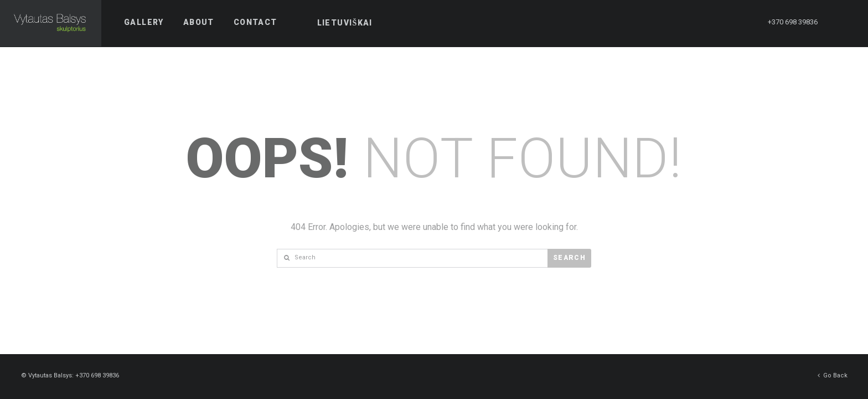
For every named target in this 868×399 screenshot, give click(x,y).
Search (569, 258)
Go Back (833, 375)
